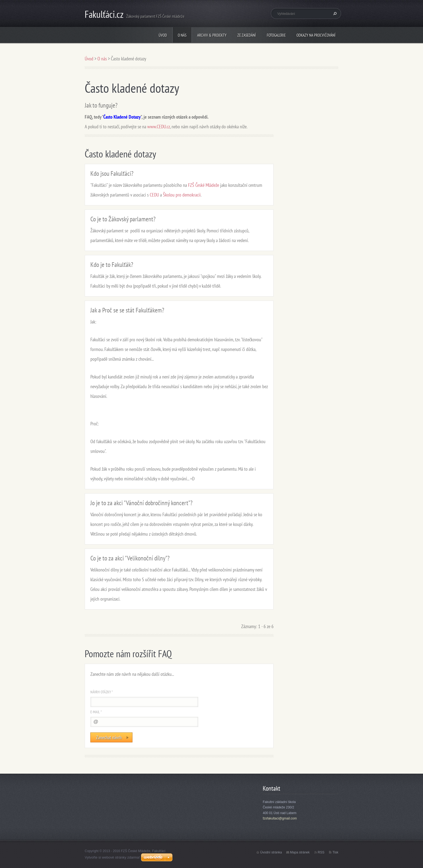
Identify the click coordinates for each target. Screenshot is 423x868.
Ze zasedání (247, 35)
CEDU (154, 195)
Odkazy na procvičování (316, 35)
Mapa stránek (300, 852)
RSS (321, 852)
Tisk (335, 852)
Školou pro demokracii (182, 195)
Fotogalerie (276, 35)
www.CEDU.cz (159, 127)
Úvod (163, 35)
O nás (182, 35)
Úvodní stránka (271, 852)
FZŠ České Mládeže (204, 185)
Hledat (334, 13)
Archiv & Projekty (212, 35)
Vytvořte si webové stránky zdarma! (112, 857)
